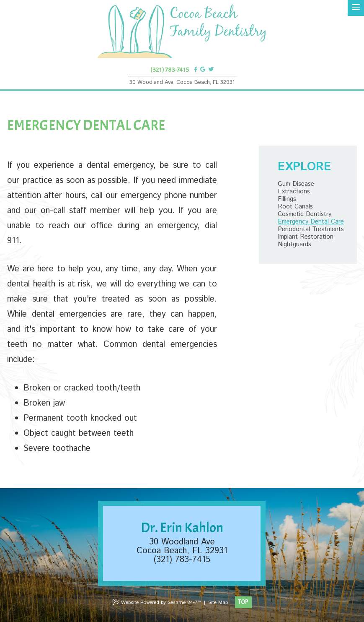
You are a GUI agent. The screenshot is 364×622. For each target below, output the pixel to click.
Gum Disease (296, 184)
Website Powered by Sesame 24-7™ (157, 603)
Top (243, 602)
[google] (203, 70)
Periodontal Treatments (311, 229)
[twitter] (211, 70)
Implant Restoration (306, 237)
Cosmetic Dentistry (305, 214)
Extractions (294, 192)
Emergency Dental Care (311, 222)
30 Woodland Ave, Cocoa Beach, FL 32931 (182, 82)
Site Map (218, 603)
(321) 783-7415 (170, 70)
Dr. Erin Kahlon (182, 528)
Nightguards (294, 245)
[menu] (356, 8)
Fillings (287, 199)
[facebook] (196, 70)
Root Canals (295, 207)
